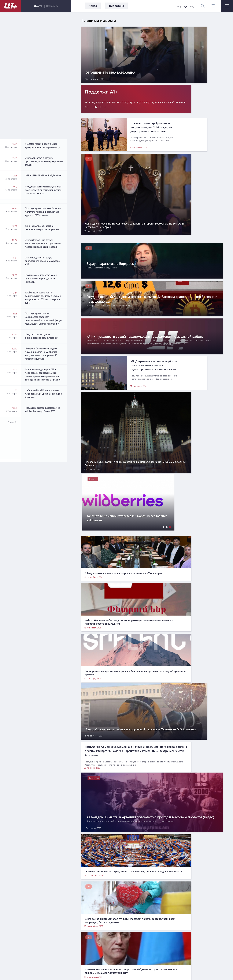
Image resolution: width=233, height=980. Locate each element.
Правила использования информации (123, 945)
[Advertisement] (46, 294)
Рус (185, 6)
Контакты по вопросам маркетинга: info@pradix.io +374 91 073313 (126, 965)
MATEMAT (109, 972)
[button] (163, 354)
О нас (92, 945)
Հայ (179, 6)
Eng (192, 6)
